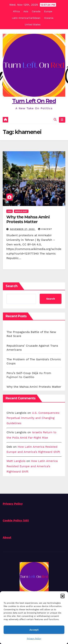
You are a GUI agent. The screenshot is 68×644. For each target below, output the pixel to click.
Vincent (45, 229)
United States (33, 25)
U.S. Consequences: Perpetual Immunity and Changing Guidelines (33, 418)
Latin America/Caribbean (26, 18)
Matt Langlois (16, 461)
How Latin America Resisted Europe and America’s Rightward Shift (32, 466)
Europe (48, 11)
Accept (34, 630)
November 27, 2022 (23, 229)
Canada (36, 11)
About (7, 537)
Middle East (21, 211)
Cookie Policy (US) (16, 520)
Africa (16, 11)
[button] (63, 596)
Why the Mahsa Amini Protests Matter (28, 219)
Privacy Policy (34, 639)
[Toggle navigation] (62, 120)
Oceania (49, 18)
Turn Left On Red (34, 101)
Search (12, 286)
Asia (26, 11)
